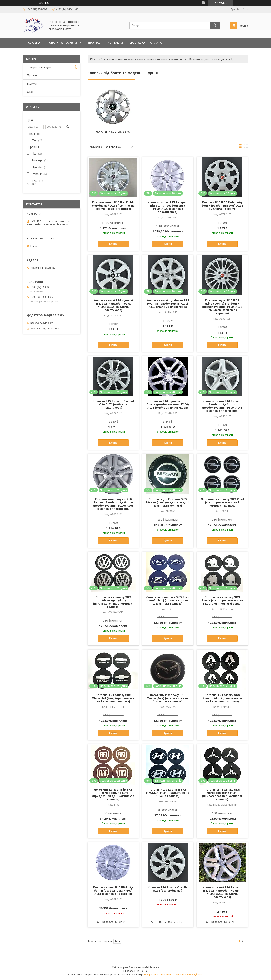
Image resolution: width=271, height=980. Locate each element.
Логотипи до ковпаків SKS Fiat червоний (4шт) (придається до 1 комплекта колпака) (113, 794)
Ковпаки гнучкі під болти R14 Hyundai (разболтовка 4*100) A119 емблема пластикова (168, 304)
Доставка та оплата (146, 43)
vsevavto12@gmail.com (45, 328)
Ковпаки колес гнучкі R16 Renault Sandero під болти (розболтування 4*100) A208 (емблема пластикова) (113, 504)
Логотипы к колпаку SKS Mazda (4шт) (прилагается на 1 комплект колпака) (168, 698)
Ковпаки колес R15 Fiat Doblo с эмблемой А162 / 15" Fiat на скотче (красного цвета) (113, 206)
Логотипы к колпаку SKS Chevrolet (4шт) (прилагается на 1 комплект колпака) (113, 698)
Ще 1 (34, 184)
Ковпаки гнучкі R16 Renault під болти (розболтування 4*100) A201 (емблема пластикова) (222, 892)
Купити (113, 244)
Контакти (115, 43)
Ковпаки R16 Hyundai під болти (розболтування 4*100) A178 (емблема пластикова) (168, 404)
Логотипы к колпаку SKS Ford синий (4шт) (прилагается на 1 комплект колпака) (168, 600)
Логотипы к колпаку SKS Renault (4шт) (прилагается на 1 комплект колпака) (222, 698)
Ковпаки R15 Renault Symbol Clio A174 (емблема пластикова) (113, 404)
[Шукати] (215, 25)
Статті (31, 92)
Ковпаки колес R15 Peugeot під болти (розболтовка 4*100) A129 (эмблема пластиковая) (168, 207)
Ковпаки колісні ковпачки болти (166, 59)
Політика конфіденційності (188, 975)
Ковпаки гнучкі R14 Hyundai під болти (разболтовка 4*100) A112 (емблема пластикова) (113, 305)
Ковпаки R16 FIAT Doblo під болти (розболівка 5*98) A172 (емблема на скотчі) (222, 206)
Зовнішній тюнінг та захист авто (122, 59)
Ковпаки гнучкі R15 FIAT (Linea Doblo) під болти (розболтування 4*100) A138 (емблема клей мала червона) (222, 307)
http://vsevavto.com (42, 323)
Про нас (94, 43)
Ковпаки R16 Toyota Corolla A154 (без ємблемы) (168, 889)
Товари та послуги (62, 43)
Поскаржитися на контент (157, 975)
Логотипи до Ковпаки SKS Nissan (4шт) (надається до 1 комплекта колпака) (168, 502)
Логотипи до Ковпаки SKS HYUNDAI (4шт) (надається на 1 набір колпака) (168, 793)
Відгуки (32, 84)
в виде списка (246, 147)
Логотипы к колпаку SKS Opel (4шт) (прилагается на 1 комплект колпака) (222, 502)
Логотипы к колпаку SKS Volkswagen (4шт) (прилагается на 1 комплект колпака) (113, 602)
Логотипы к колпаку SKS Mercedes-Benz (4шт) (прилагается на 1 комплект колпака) (222, 794)
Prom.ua (154, 967)
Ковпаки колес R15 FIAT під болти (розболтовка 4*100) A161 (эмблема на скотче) (113, 891)
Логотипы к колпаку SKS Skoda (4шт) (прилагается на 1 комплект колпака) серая (222, 600)
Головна (33, 43)
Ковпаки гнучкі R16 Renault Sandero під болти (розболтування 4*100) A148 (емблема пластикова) (222, 406)
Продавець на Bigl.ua (135, 971)
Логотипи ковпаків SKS (113, 132)
